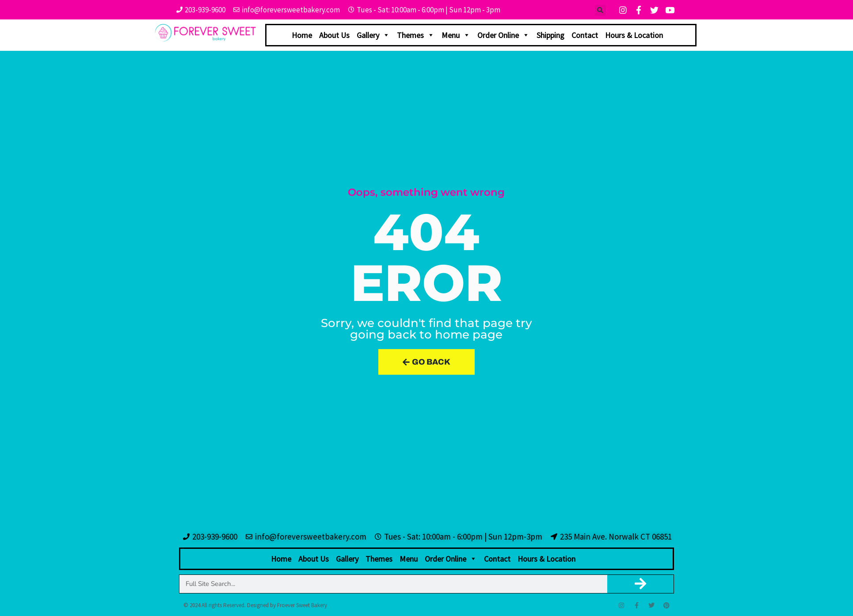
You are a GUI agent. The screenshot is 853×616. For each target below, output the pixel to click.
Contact (585, 35)
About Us (334, 35)
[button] (600, 10)
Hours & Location (634, 35)
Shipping (550, 35)
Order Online (503, 35)
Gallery (373, 35)
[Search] (641, 584)
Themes (416, 35)
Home (302, 35)
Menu (456, 35)
